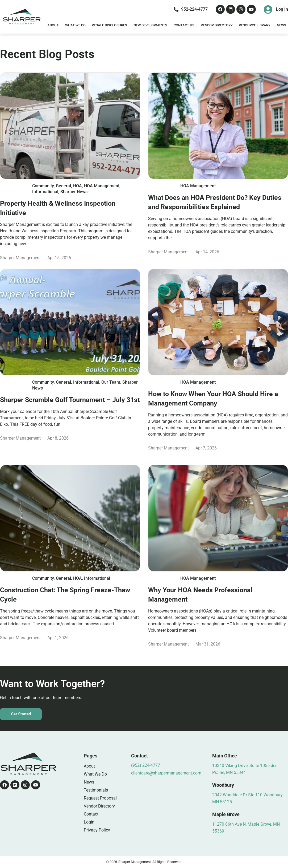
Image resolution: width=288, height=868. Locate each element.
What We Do (75, 25)
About (53, 25)
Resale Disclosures (109, 25)
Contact (91, 814)
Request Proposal (100, 798)
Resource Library (255, 25)
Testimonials (96, 790)
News (89, 782)
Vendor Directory (217, 25)
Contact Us (184, 25)
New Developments (150, 25)
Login (89, 822)
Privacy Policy (97, 830)
